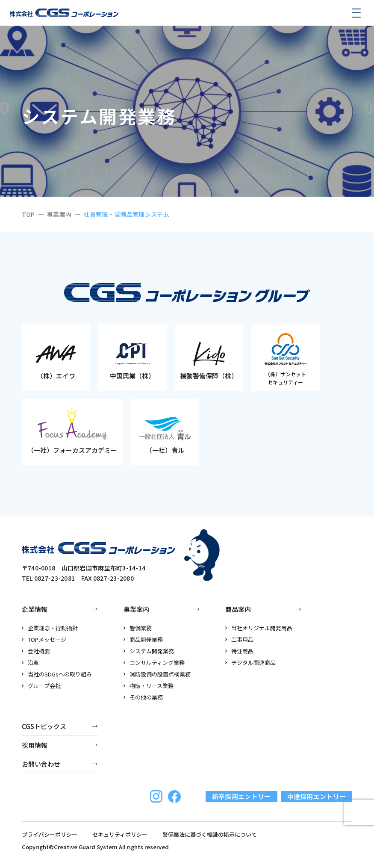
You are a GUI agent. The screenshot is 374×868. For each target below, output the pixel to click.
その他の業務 (143, 697)
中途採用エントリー (317, 796)
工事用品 (240, 639)
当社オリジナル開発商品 (259, 628)
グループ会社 (41, 686)
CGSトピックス (44, 726)
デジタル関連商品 (251, 663)
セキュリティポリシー (120, 834)
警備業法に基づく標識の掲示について (210, 834)
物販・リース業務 (149, 686)
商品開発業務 (143, 639)
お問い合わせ (41, 764)
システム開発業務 (149, 651)
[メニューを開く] (356, 13)
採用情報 (35, 745)
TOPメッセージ (44, 639)
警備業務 (138, 628)
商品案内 (238, 609)
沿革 (31, 663)
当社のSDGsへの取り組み (57, 674)
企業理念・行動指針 (50, 628)
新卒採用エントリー (241, 796)
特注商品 (240, 651)
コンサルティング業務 (154, 663)
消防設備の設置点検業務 (157, 674)
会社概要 (36, 651)
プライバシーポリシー (50, 834)
